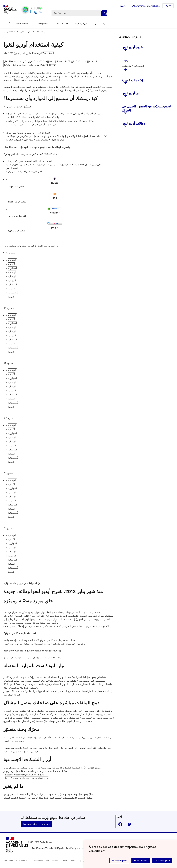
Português (33, 65)
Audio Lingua (22, 24)
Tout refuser (141, 860)
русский (45, 65)
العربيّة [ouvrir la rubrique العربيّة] (22, 32)
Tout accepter (162, 860)
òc (24, 65)
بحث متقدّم (100, 24)
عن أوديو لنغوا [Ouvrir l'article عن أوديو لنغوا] (131, 93)
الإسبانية (12, 272)
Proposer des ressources (36, 824)
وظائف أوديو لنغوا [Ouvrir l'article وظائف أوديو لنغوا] (133, 123)
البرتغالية (12, 284)
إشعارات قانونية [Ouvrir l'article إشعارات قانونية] (132, 80)
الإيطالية (12, 276)
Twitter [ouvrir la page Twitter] (128, 824)
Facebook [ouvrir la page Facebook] (119, 824)
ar (168, 6)
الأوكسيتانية (14, 293)
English (72, 61)
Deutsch (62, 61)
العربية (11, 297)
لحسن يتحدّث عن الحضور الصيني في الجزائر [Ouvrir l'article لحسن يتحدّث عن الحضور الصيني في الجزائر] (146, 108)
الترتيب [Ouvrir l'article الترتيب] (126, 60)
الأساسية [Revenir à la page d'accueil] (7, 24)
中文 (53, 65)
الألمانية (12, 264)
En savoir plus (119, 860)
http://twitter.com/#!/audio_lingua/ (25, 775)
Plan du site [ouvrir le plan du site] (8, 861)
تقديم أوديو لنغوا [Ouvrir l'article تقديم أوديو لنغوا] (132, 47)
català (38, 61)
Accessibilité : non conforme (46, 861)
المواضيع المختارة (80, 24)
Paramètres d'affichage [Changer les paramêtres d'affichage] (147, 6)
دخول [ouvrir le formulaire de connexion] (124, 6)
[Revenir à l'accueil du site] (17, 845)
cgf (45, 61)
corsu (52, 61)
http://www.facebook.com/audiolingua (27, 778)
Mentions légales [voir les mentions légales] (69, 861)
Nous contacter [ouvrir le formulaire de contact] (23, 861)
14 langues (42, 24)
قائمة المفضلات (61, 24)
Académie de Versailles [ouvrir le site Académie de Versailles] (43, 848)
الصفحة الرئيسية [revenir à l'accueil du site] (9, 32)
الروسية (12, 280)
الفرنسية (12, 260)
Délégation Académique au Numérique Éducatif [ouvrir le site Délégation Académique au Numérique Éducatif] (78, 848)
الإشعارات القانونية (15, 140)
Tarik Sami (48, 53)
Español (83, 61)
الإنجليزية (12, 268)
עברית (7, 65)
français (93, 61)
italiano (17, 65)
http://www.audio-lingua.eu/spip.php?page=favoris (32, 651)
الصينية (12, 289)
